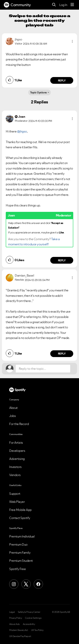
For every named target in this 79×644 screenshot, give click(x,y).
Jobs (12, 416)
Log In (63, 5)
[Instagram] (14, 584)
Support (15, 494)
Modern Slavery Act (19, 630)
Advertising (17, 459)
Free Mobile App (20, 510)
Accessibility (29, 624)
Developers (17, 451)
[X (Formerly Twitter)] (26, 584)
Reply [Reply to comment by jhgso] (62, 80)
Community (17, 5)
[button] (72, 41)
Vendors (15, 475)
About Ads (14, 624)
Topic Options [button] (38, 92)
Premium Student (21, 561)
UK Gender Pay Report (20, 636)
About (13, 408)
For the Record (19, 424)
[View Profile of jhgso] (19, 39)
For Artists (16, 443)
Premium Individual (22, 536)
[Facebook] (38, 584)
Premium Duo (18, 544)
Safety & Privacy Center (29, 612)
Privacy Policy (16, 618)
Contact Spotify (20, 518)
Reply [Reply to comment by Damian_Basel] (62, 354)
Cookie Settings (33, 618)
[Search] (54, 5)
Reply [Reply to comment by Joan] (62, 260)
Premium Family (20, 553)
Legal (12, 612)
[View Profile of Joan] (22, 117)
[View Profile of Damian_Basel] (24, 275)
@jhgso (22, 131)
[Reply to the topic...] (43, 369)
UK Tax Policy (37, 630)
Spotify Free (17, 569)
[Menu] (72, 5)
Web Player (17, 502)
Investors (15, 467)
